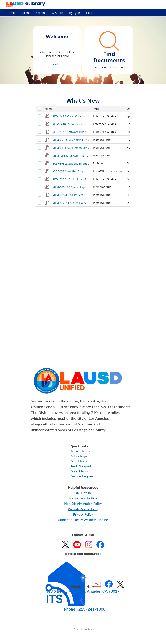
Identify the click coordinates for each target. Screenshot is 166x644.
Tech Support (81, 466)
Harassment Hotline (83, 498)
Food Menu (79, 471)
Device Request (83, 476)
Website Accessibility (83, 509)
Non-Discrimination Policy (83, 504)
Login (57, 63)
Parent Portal (81, 451)
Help (89, 13)
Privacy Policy (83, 514)
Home (11, 13)
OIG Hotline (83, 493)
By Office (57, 13)
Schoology (79, 456)
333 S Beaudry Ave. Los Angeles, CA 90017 (83, 591)
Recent (25, 13)
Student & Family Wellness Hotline (83, 520)
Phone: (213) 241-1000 (85, 609)
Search (40, 13)
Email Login (79, 461)
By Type (75, 13)
